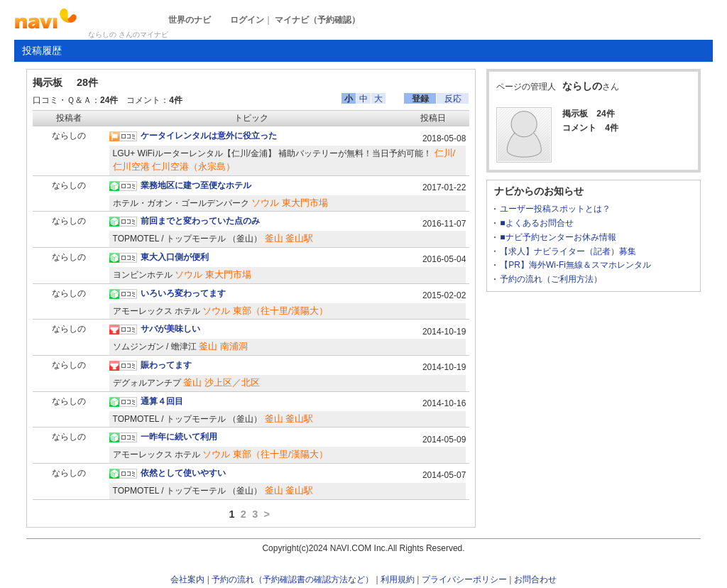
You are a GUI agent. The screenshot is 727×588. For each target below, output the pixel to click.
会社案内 (187, 579)
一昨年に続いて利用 (179, 437)
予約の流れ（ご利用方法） (551, 279)
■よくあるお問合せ (536, 223)
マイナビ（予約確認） (317, 20)
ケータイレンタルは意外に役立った (209, 136)
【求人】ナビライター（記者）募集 (568, 251)
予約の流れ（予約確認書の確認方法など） (293, 579)
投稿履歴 (42, 50)
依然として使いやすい (183, 473)
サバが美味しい (170, 329)
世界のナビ (190, 20)
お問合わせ (535, 579)
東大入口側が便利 (175, 257)
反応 (453, 99)
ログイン (247, 20)
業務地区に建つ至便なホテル (196, 185)
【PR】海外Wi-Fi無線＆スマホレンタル (575, 265)
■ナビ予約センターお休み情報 (558, 237)
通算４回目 (162, 401)
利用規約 (398, 579)
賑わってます (166, 365)
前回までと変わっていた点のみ (200, 221)
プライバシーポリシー (464, 579)
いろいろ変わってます (183, 293)
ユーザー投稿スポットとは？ (555, 209)
